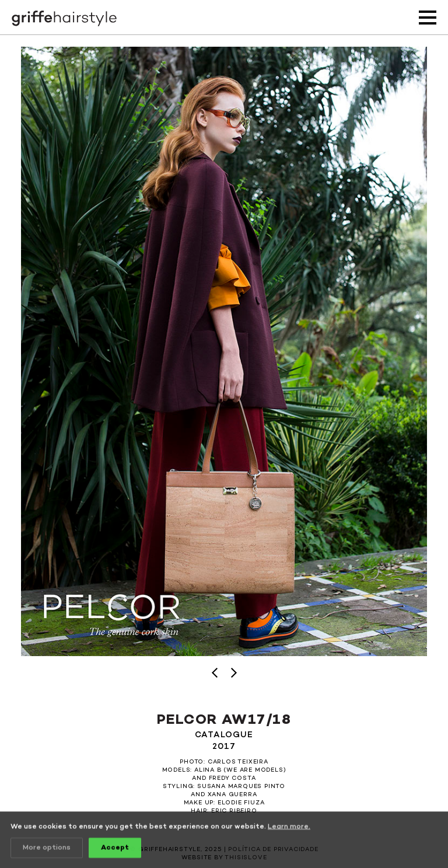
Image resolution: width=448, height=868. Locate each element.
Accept (115, 849)
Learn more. (289, 828)
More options (47, 849)
